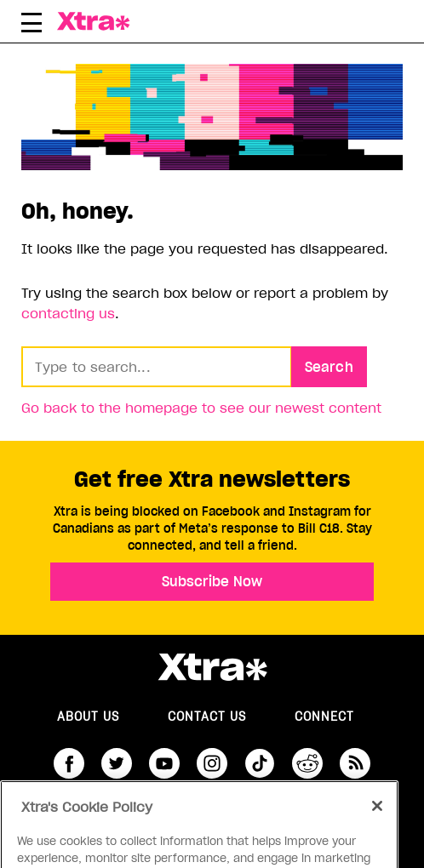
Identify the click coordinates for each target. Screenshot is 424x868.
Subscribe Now (212, 581)
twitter (117, 763)
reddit (307, 763)
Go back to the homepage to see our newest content (201, 408)
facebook (69, 763)
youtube (164, 763)
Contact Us (207, 717)
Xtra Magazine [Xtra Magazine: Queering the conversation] (115, 21)
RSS (355, 763)
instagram (212, 763)
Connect (324, 717)
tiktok (260, 763)
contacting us (68, 313)
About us (88, 717)
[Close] (377, 820)
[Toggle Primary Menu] (32, 26)
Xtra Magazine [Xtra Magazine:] (212, 667)
